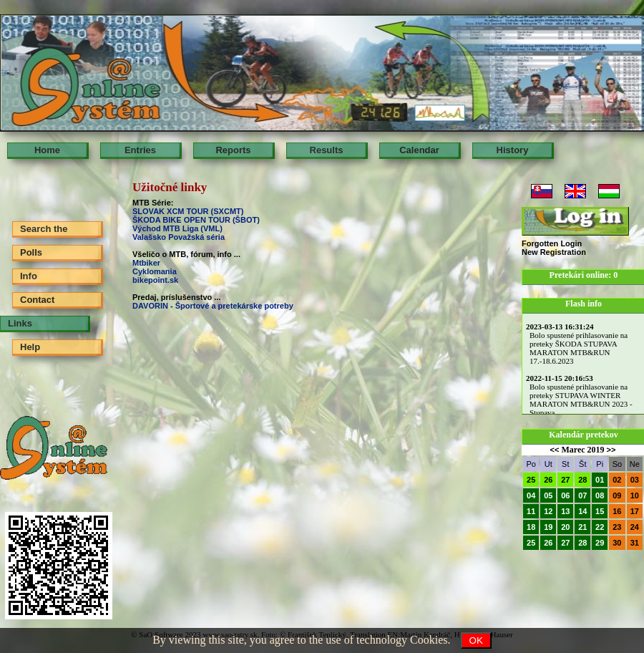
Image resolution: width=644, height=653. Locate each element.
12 (548, 511)
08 (600, 495)
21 (582, 527)
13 (565, 511)
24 (635, 527)
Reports (233, 150)
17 (635, 511)
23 (617, 527)
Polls (31, 252)
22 (600, 527)
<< (555, 450)
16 (617, 511)
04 (531, 495)
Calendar (419, 150)
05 (548, 495)
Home (47, 150)
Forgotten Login (552, 243)
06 (565, 495)
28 (582, 480)
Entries (140, 150)
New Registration (554, 252)
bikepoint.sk (155, 280)
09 (617, 495)
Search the (44, 229)
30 (617, 543)
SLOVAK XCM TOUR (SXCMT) (188, 211)
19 (548, 527)
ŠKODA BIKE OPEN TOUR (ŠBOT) (197, 220)
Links (20, 323)
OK (476, 640)
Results (327, 150)
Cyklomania (155, 271)
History (513, 150)
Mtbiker (146, 263)
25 (531, 480)
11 (531, 511)
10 (635, 495)
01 (600, 480)
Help (30, 347)
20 (565, 527)
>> (611, 450)
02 (617, 480)
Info (29, 276)
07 (582, 495)
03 (635, 480)
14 (582, 511)
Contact (37, 300)
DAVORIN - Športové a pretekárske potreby (213, 306)
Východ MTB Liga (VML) (177, 228)
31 (635, 543)
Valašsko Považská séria (179, 237)
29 (600, 543)
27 (565, 480)
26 (548, 480)
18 (531, 527)
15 (600, 511)
